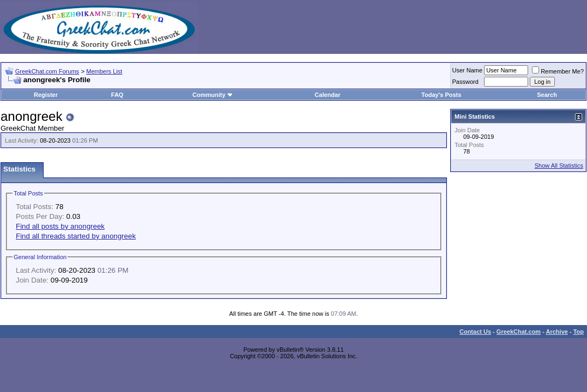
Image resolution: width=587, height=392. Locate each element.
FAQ (117, 95)
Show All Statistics (559, 166)
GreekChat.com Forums (47, 71)
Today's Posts (441, 95)
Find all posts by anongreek (60, 226)
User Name (468, 70)
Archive (557, 332)
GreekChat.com (519, 332)
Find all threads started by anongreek (76, 236)
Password (465, 82)
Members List (104, 71)
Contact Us (475, 332)
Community (213, 95)
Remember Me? (558, 71)
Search (547, 95)
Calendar (327, 95)
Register (46, 95)
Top (579, 332)
